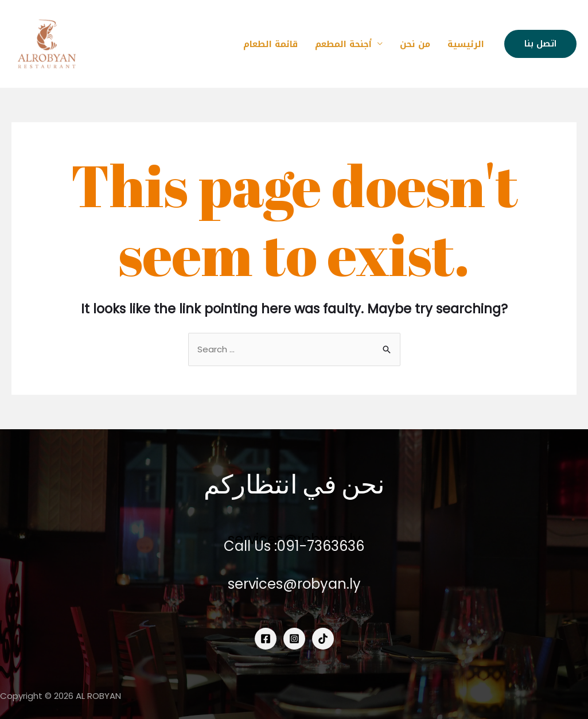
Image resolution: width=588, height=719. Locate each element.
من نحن (415, 44)
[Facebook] (266, 639)
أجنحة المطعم (343, 44)
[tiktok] (323, 639)
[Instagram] (294, 639)
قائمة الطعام (270, 44)
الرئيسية (466, 44)
